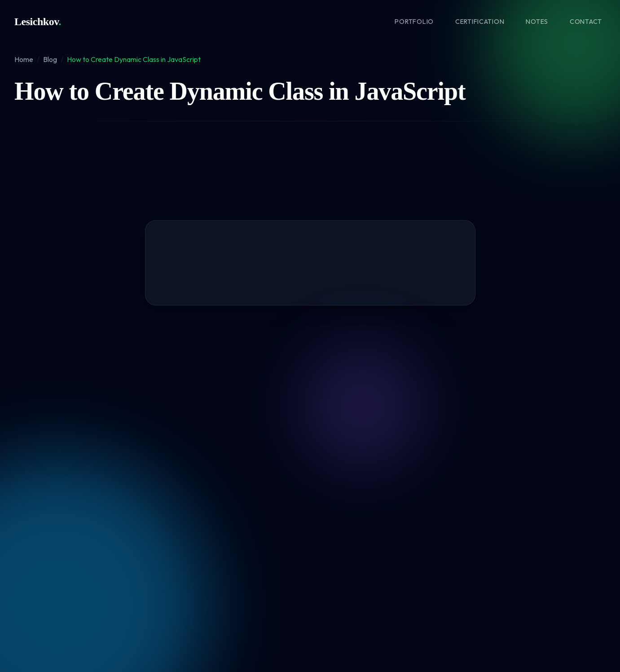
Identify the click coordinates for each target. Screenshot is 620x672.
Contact (586, 22)
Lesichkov (38, 22)
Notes (537, 22)
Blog (50, 59)
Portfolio (414, 22)
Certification (480, 22)
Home (24, 59)
